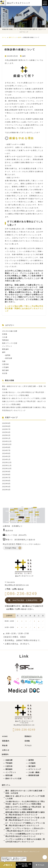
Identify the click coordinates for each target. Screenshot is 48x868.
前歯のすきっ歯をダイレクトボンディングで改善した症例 (24, 398)
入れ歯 (5, 337)
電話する (8, 865)
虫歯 (4, 361)
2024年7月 (6, 450)
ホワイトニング (35, 769)
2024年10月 (7, 444)
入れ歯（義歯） (35, 772)
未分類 (5, 373)
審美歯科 (6, 349)
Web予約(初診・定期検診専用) (24, 865)
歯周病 (8, 355)
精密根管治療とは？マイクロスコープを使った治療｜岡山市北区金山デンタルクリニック (25, 819)
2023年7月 (6, 478)
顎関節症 (6, 340)
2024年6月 (6, 453)
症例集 (5, 334)
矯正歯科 (6, 370)
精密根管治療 (34, 775)
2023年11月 (7, 465)
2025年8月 (6, 426)
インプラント (7, 346)
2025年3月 (6, 432)
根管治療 (9, 358)
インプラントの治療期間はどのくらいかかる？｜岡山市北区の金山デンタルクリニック (25, 835)
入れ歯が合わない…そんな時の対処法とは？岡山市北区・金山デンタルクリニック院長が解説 (25, 803)
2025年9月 (6, 423)
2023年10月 (7, 468)
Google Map (11, 548)
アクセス (40, 865)
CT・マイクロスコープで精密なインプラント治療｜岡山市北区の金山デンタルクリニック (25, 824)
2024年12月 (7, 441)
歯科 (24, 56)
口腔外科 (6, 364)
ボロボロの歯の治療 (10, 331)
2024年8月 (6, 447)
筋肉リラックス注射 (10, 343)
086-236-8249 (21, 594)
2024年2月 (6, 456)
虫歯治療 (9, 760)
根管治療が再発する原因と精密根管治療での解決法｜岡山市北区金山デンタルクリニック (25, 813)
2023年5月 (6, 484)
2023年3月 (6, 490)
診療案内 (5, 754)
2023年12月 (7, 462)
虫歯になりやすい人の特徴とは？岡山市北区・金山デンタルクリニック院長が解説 (25, 808)
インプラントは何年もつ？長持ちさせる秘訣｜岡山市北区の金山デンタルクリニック (25, 840)
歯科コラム (6, 785)
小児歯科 (6, 367)
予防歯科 (9, 763)
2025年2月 (6, 435)
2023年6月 (6, 481)
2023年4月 (6, 487)
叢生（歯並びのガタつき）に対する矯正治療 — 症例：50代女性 (25, 792)
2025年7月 (6, 429)
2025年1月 (6, 438)
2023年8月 (6, 475)
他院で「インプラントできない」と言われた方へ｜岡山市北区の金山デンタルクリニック (25, 830)
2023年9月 (6, 472)
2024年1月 (6, 459)
